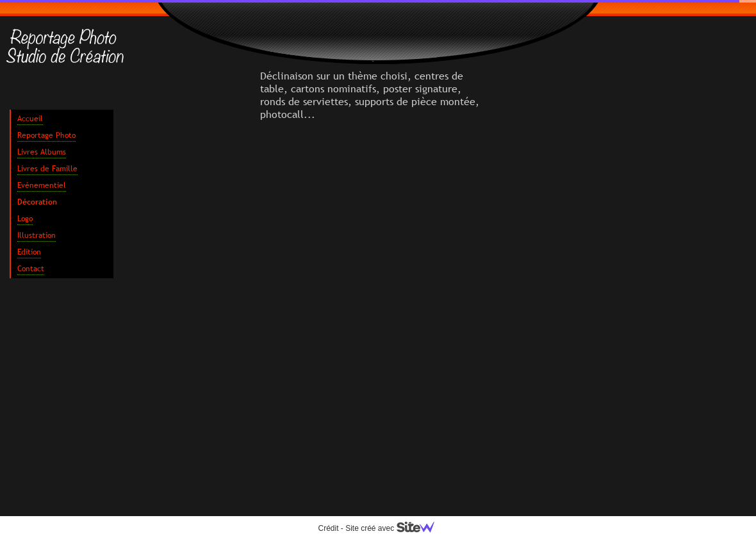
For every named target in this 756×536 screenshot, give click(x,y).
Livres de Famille (47, 169)
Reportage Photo (46, 135)
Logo (25, 219)
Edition (29, 252)
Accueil (30, 119)
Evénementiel (42, 185)
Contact (31, 269)
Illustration (37, 235)
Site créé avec (395, 528)
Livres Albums (42, 152)
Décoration (37, 202)
